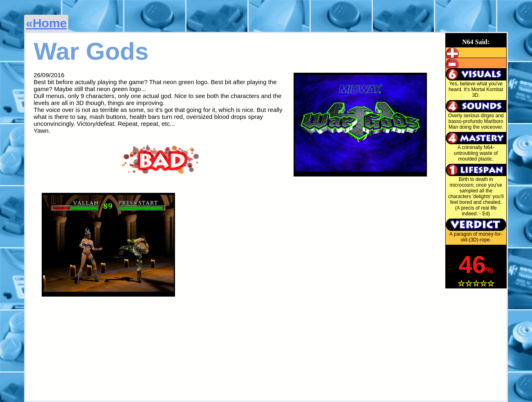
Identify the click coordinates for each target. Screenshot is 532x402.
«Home (46, 23)
